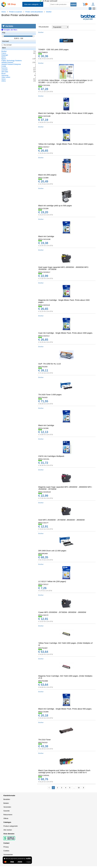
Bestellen (7, 799)
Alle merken (8, 830)
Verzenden (7, 807)
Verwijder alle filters (9, 30)
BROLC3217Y (43, 523)
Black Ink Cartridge (46, 236)
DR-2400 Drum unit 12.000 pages (52, 551)
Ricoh (3, 73)
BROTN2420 (43, 397)
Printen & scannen (16, 12)
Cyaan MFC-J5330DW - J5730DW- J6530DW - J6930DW (62, 612)
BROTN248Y (43, 648)
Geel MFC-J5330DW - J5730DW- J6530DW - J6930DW (61, 520)
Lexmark (5, 70)
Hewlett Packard (7, 62)
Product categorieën (11, 826)
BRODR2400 (43, 554)
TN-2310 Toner (45, 740)
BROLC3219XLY (44, 272)
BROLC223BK (43, 178)
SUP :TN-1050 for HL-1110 (50, 364)
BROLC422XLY (44, 147)
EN (94, 9)
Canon (4, 53)
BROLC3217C (43, 615)
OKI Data (5, 72)
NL (90, 9)
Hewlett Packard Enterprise (11, 64)
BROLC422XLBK (44, 116)
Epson (4, 59)
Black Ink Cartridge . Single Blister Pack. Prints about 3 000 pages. (66, 113)
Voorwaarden (8, 855)
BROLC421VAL (44, 459)
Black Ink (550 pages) (47, 175)
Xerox (4, 79)
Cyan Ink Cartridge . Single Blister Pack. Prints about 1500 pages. (66, 333)
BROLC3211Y (43, 584)
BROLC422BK (43, 712)
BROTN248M (43, 681)
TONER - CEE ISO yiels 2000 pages (53, 49)
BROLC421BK (43, 428)
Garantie (7, 811)
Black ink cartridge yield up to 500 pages (55, 206)
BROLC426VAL (44, 775)
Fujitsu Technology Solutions (12, 61)
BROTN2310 (43, 743)
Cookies (6, 851)
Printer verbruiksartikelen (34, 12)
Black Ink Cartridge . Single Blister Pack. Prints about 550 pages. (65, 709)
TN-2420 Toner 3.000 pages (50, 395)
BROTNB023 (43, 52)
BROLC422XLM (44, 305)
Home (4, 12)
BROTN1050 (43, 367)
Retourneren (8, 815)
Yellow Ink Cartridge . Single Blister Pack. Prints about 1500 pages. (66, 144)
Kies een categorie (33, 4)
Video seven (6, 77)
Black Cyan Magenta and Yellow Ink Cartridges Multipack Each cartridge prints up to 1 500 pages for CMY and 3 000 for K (64, 771)
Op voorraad (7, 45)
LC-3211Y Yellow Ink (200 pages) (52, 581)
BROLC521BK (43, 208)
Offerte (6, 818)
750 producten (44, 27)
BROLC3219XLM (44, 492)
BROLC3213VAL (44, 85)
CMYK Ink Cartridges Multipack (51, 456)
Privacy (6, 847)
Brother (49, 12)
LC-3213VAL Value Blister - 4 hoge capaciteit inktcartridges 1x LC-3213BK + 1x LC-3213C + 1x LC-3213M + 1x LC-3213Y (66, 81)
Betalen (6, 803)
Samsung (5, 75)
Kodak (4, 66)
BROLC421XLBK (44, 239)
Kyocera (4, 68)
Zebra (4, 81)
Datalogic (5, 55)
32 (79, 788)
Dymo (4, 57)
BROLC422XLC (44, 336)
